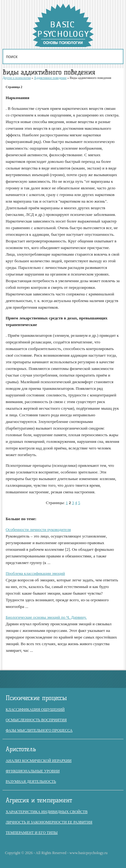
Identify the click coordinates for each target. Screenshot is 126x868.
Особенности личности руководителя (38, 529)
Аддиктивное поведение (50, 78)
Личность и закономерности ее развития (49, 822)
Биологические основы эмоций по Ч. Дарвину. (46, 617)
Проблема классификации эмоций (35, 573)
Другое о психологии (17, 78)
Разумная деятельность (31, 782)
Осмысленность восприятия (36, 720)
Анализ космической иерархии (39, 761)
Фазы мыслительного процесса (39, 730)
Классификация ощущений (35, 710)
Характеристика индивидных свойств (47, 812)
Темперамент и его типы (32, 833)
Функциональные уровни (33, 771)
